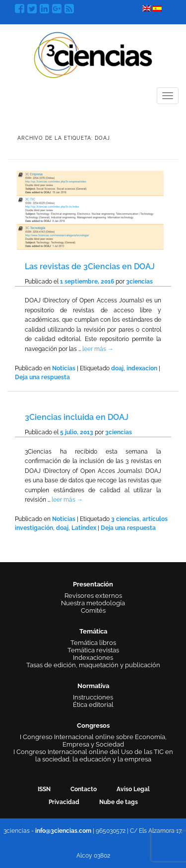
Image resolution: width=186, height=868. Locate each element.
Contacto (84, 789)
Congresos (93, 725)
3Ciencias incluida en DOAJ (77, 417)
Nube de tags (119, 802)
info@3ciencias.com (63, 831)
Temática (93, 631)
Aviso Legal (133, 789)
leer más (98, 349)
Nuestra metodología (93, 603)
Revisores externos (93, 596)
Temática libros (93, 643)
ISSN (44, 789)
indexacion (142, 368)
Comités (93, 610)
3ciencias (139, 282)
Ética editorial (93, 705)
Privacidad (64, 802)
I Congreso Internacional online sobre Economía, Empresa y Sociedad (93, 741)
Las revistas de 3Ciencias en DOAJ (90, 266)
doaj (117, 368)
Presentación (93, 584)
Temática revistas (93, 650)
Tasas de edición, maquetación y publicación (93, 665)
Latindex (84, 528)
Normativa (93, 686)
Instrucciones (93, 697)
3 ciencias (125, 519)
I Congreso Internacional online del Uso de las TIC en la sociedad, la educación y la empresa (93, 755)
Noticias (64, 368)
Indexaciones (93, 658)
